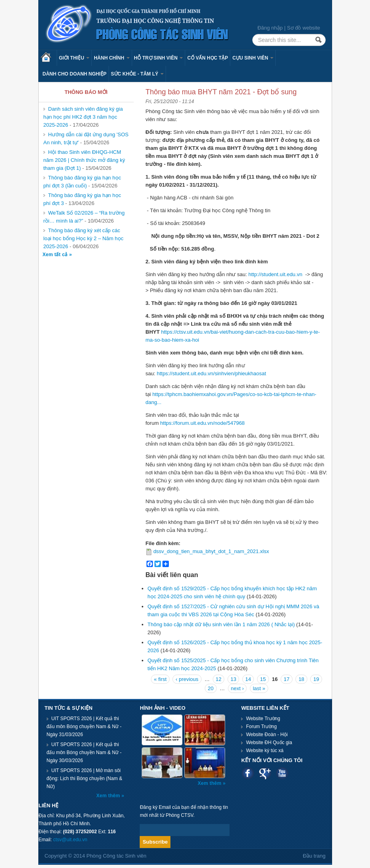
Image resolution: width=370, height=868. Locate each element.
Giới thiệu (74, 58)
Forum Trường (261, 727)
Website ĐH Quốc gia (269, 743)
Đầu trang (314, 856)
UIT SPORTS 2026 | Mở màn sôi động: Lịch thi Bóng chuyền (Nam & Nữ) (85, 778)
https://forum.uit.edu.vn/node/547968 (202, 423)
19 (316, 679)
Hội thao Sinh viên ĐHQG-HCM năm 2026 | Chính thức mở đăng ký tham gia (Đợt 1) (84, 160)
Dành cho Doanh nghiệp (75, 74)
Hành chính (112, 58)
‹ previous (187, 679)
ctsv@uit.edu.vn (70, 840)
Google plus (265, 773)
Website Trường (263, 719)
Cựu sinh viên (253, 58)
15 (263, 679)
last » (259, 688)
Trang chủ (49, 58)
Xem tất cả (56, 255)
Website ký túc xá (265, 751)
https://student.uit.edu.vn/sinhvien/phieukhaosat (212, 373)
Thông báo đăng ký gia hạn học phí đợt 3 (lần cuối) (82, 182)
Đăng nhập (270, 28)
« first (160, 679)
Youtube (282, 773)
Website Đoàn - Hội (267, 735)
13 (233, 679)
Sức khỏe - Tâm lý (137, 74)
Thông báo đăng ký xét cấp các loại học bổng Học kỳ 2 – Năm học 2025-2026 (84, 238)
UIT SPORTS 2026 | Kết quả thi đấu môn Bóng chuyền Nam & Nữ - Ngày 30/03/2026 (84, 753)
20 (211, 688)
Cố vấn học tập (208, 58)
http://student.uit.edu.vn (275, 274)
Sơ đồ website (304, 28)
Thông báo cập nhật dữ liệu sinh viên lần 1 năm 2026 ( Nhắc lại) (221, 624)
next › (237, 688)
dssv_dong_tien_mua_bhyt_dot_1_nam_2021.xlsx (211, 551)
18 (301, 679)
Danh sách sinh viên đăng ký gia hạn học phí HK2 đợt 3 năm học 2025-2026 (83, 117)
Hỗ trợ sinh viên (159, 58)
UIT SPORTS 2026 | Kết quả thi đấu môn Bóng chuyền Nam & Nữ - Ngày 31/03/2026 (84, 727)
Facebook (248, 773)
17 (287, 679)
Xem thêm (109, 796)
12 (218, 679)
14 (248, 679)
